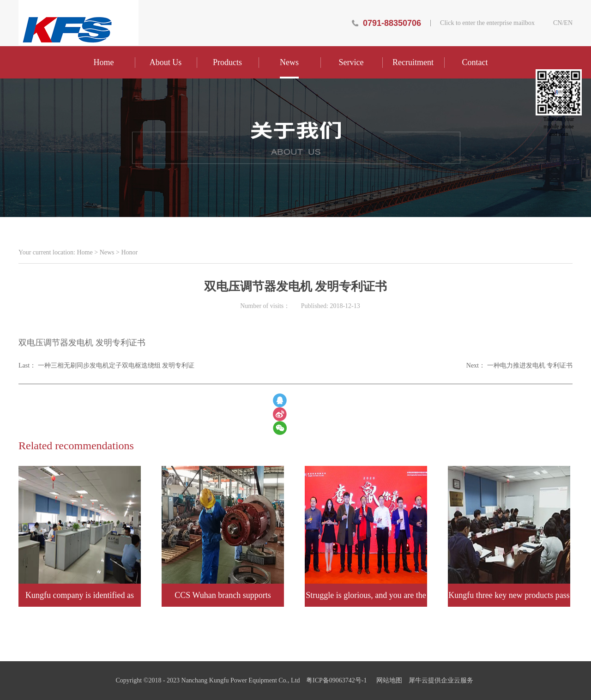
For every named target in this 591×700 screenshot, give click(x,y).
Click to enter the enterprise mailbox (487, 23)
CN (558, 23)
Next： (519, 365)
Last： (106, 365)
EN (568, 23)
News (107, 252)
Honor (129, 252)
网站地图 (388, 680)
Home (104, 62)
